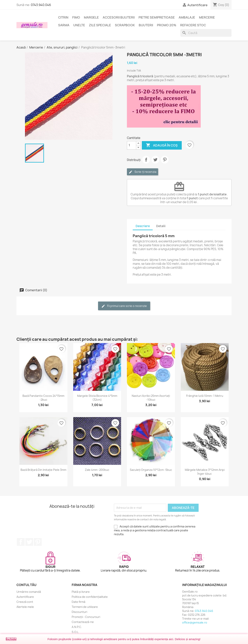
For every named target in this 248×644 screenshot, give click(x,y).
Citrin (63, 17)
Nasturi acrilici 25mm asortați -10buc (151, 398)
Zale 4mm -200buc (97, 470)
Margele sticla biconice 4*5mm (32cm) (97, 398)
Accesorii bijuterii (119, 17)
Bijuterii (146, 25)
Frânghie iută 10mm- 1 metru (205, 396)
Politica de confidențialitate (90, 597)
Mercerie (207, 17)
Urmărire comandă (29, 592)
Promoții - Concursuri (86, 617)
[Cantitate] (132, 145)
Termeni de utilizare (85, 607)
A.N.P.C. (77, 627)
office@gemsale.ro (195, 622)
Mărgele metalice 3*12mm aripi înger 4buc (205, 472)
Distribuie (146, 160)
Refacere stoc (193, 25)
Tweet (155, 160)
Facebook (21, 542)
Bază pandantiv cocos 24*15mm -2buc (43, 398)
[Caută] (206, 33)
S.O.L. (75, 632)
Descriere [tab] (143, 226)
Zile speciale (100, 25)
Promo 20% (167, 25)
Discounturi (79, 612)
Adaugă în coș (162, 145)
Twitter (29, 542)
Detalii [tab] (161, 226)
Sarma (64, 25)
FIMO (76, 17)
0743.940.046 (41, 5)
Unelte (79, 25)
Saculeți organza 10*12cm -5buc (151, 470)
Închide (11, 639)
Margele (91, 17)
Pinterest (165, 160)
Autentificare (25, 597)
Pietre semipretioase (157, 17)
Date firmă (78, 602)
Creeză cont (25, 602)
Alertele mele (25, 607)
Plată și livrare (81, 592)
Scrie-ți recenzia (143, 172)
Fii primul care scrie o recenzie (124, 306)
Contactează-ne (83, 622)
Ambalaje (187, 17)
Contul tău (26, 585)
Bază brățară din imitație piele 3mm (43, 470)
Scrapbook (125, 25)
